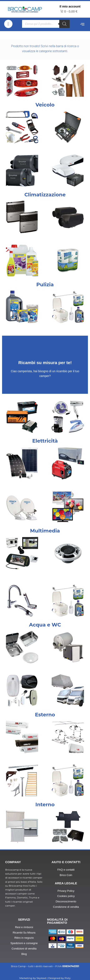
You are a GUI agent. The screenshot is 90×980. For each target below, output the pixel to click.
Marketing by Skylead (33, 978)
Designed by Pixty (59, 978)
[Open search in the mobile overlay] (46, 24)
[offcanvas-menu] (82, 24)
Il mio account (70, 6)
